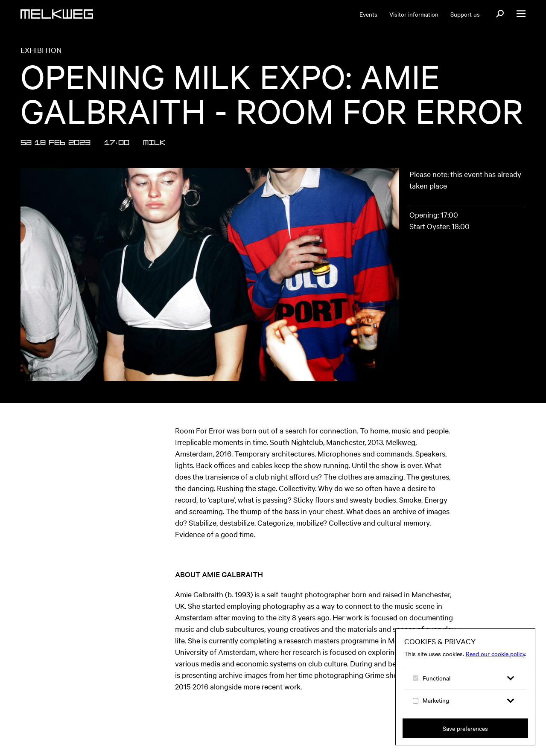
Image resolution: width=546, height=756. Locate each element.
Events (368, 14)
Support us (465, 14)
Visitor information (414, 14)
